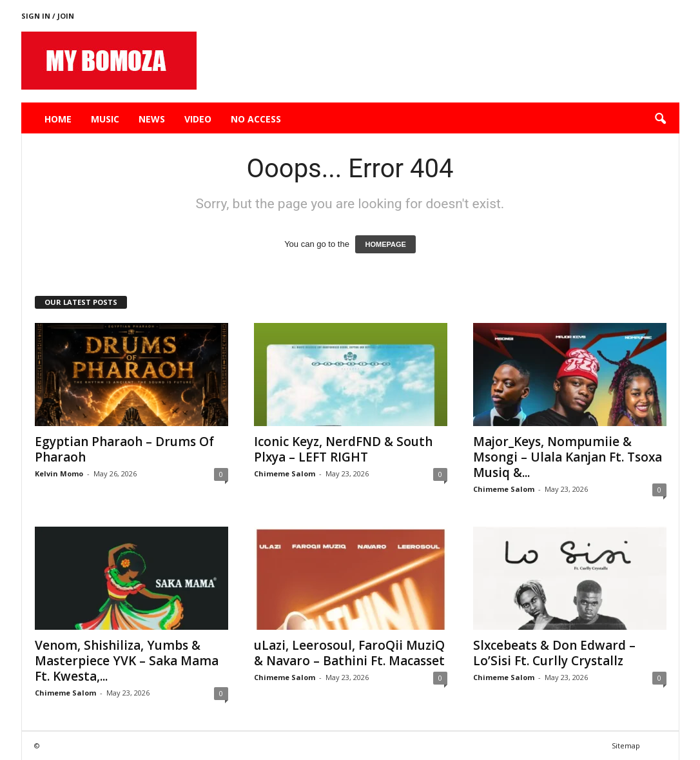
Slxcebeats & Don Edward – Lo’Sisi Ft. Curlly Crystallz (554, 653)
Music (105, 119)
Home (58, 119)
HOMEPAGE (385, 244)
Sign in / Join (48, 16)
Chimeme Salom (285, 473)
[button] (660, 119)
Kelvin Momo (59, 473)
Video (198, 119)
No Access (256, 119)
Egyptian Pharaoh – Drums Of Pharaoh (124, 449)
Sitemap (626, 745)
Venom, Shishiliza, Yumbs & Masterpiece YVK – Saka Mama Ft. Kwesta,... (127, 661)
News (152, 119)
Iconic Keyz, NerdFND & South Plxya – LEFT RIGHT (343, 449)
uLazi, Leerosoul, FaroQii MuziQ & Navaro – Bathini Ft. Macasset (349, 653)
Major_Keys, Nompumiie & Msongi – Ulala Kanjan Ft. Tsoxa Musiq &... (568, 457)
